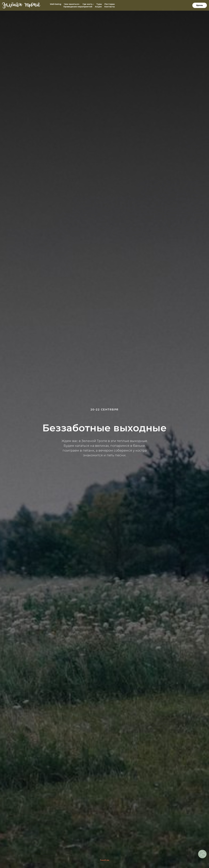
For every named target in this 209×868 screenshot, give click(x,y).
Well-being (56, 4)
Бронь (200, 5)
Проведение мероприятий (78, 7)
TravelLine (105, 860)
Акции (98, 7)
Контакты (110, 7)
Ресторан (110, 4)
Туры (99, 4)
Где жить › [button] (88, 4)
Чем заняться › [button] (72, 4)
